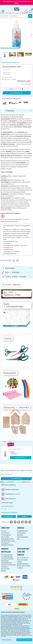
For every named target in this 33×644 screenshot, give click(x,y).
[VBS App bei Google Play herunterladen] (11, 622)
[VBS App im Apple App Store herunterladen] (22, 622)
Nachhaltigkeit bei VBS (7, 539)
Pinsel (2, 155)
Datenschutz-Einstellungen (8, 565)
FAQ (18, 539)
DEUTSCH (16, 627)
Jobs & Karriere (5, 533)
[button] (2, 35)
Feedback (24, 516)
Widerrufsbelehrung (7, 563)
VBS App (4, 571)
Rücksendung (5, 561)
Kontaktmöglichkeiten (23, 564)
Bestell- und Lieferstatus (24, 566)
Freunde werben (22, 533)
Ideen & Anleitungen (23, 537)
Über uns (4, 531)
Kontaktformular (9, 516)
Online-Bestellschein (7, 555)
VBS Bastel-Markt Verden (8, 541)
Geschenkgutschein (22, 531)
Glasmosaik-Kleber (15, 449)
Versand (29, 84)
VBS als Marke (5, 537)
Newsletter (20, 535)
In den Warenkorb (16, 93)
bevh (7, 594)
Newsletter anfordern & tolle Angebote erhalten (16, 471)
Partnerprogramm (6, 535)
